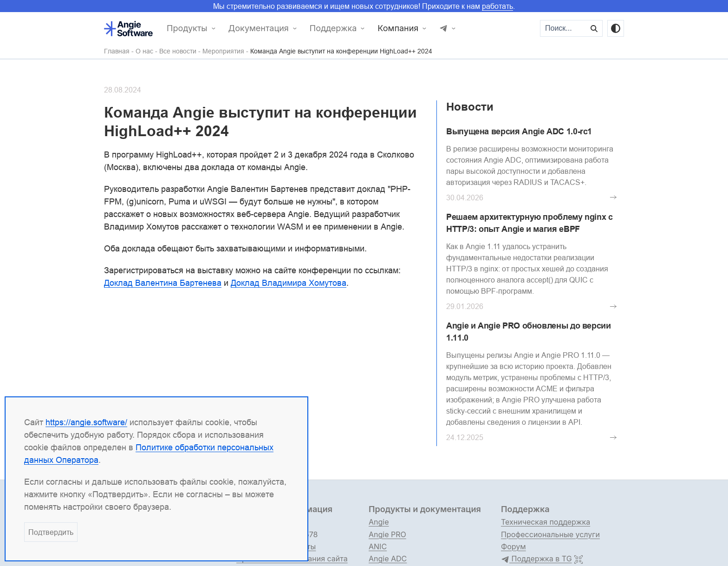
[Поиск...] (564, 28)
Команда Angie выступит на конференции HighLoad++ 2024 (341, 51)
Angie (379, 522)
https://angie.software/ (86, 422)
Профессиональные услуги (550, 534)
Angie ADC (388, 559)
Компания (398, 28)
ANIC (378, 546)
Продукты (187, 28)
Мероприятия (223, 51)
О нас (144, 51)
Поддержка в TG (536, 559)
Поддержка (333, 28)
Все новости (178, 51)
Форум (513, 546)
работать (497, 6)
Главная (117, 51)
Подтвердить (51, 532)
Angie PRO (387, 534)
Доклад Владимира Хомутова (289, 283)
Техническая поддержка (546, 522)
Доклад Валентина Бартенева (163, 283)
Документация (259, 28)
